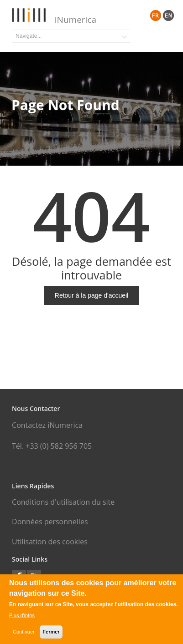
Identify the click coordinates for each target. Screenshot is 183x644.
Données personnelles (50, 522)
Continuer (24, 633)
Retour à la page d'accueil (91, 295)
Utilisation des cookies (50, 542)
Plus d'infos (22, 617)
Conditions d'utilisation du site (63, 502)
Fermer (51, 633)
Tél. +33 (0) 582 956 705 (52, 446)
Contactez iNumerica (47, 425)
